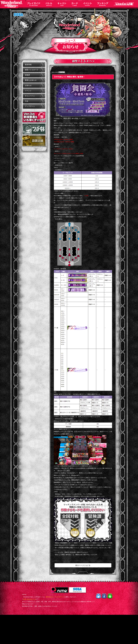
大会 (27, 101)
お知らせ (28, 85)
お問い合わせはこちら (29, 599)
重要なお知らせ (31, 80)
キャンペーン (30, 96)
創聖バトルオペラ (32, 70)
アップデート (30, 106)
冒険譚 (27, 75)
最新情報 (28, 65)
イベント (28, 91)
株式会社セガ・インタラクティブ (55, 597)
